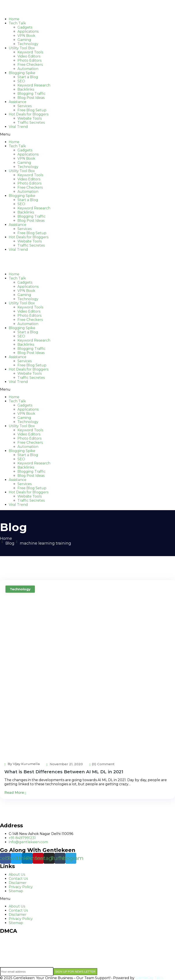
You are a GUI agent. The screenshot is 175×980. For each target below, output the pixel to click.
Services (25, 106)
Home (14, 19)
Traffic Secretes (31, 123)
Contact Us (18, 879)
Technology (28, 44)
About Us (17, 874)
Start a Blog (28, 77)
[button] (87, 134)
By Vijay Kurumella (22, 764)
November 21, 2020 (64, 764)
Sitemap (16, 891)
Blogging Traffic (31, 94)
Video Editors (29, 56)
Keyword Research (34, 85)
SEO (21, 81)
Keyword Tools (30, 52)
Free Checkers (30, 65)
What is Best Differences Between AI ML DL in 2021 (64, 772)
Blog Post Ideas (31, 98)
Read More (15, 793)
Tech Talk (17, 23)
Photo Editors (29, 60)
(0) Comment (102, 764)
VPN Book (26, 36)
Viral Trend (18, 127)
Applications (28, 31)
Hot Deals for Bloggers (29, 114)
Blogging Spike (22, 73)
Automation (28, 69)
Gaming (24, 40)
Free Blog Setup (32, 110)
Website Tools (30, 118)
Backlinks (26, 89)
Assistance (18, 102)
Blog (10, 543)
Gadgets (25, 27)
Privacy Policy (21, 887)
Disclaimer (18, 883)
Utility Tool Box (22, 48)
